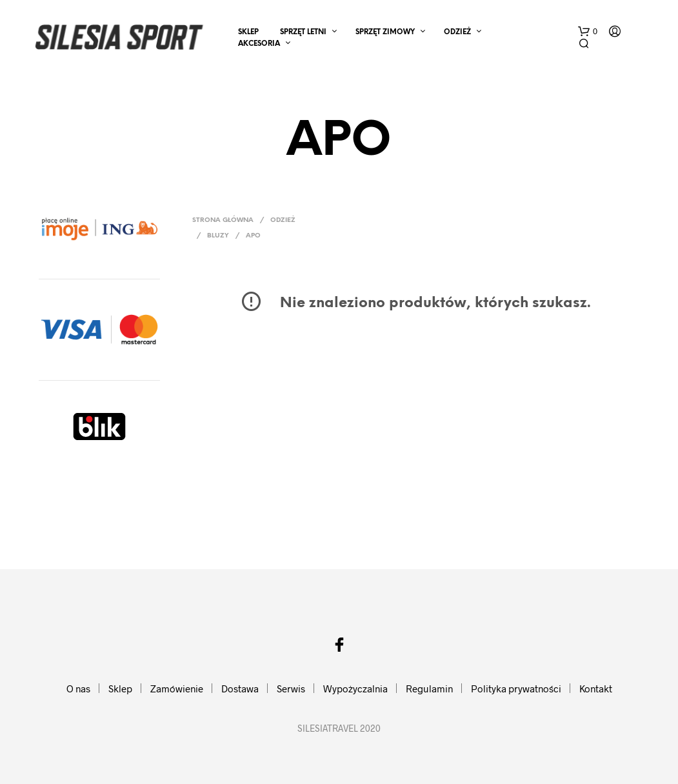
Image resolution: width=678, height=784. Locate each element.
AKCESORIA (259, 44)
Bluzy (218, 236)
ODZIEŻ (457, 32)
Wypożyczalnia (355, 689)
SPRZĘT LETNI (303, 32)
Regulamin (429, 689)
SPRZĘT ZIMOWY (385, 32)
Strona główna (223, 220)
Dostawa (240, 689)
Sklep (248, 32)
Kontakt (596, 689)
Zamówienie (177, 689)
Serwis (291, 689)
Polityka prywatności (516, 689)
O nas (78, 689)
